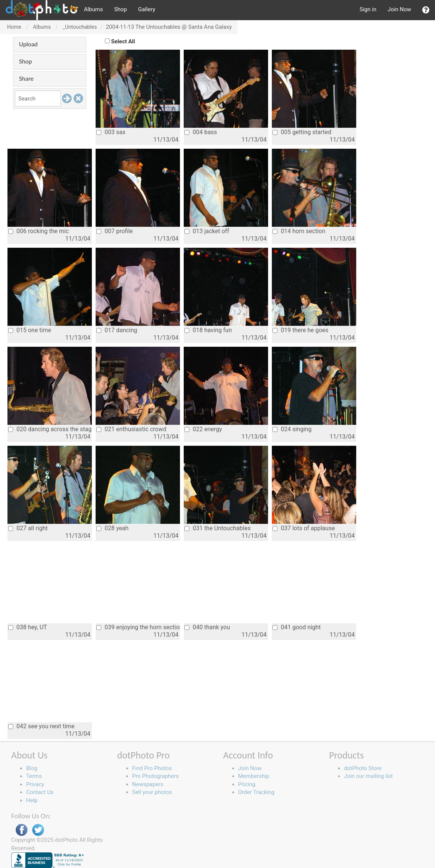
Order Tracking (256, 792)
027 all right (28, 528)
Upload (28, 44)
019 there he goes (300, 330)
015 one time (30, 330)
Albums (94, 9)
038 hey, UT (28, 627)
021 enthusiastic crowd (131, 429)
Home (14, 27)
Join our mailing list (368, 776)
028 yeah (112, 528)
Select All (123, 41)
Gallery (147, 9)
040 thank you (207, 627)
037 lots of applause (304, 528)
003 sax (111, 132)
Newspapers (148, 784)
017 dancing (117, 330)
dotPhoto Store (363, 768)
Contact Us (40, 792)
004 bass (201, 132)
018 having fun (208, 330)
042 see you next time (41, 726)
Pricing (247, 784)
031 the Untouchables (217, 528)
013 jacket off (207, 231)
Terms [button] (34, 776)
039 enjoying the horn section (138, 627)
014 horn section (299, 231)
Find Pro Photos (152, 768)
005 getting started (302, 132)
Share (26, 79)
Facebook (22, 830)
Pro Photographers (156, 776)
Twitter (38, 830)
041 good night (297, 627)
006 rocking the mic (38, 231)
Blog (32, 768)
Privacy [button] (35, 784)
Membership (254, 776)
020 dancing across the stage (50, 429)
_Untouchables (80, 27)
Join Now (399, 9)
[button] (426, 10)
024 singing (292, 429)
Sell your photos (152, 792)
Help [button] (32, 800)
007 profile (115, 231)
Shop (121, 9)
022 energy (203, 429)
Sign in (368, 9)
